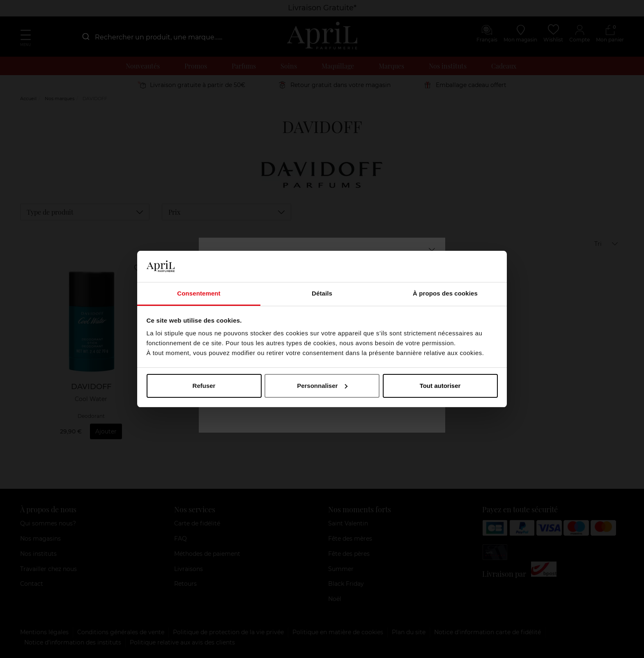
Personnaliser (322, 386)
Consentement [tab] (199, 293)
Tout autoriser (440, 386)
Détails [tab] (322, 293)
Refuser (204, 386)
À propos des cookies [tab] (445, 293)
